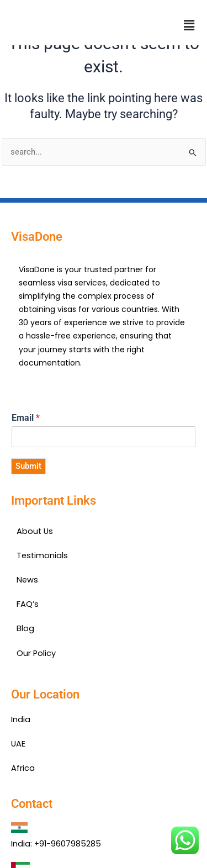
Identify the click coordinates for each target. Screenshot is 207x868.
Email (26, 418)
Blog (25, 628)
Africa (23, 768)
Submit (28, 466)
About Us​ (35, 531)
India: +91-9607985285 (56, 844)
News (27, 580)
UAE (18, 744)
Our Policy (36, 653)
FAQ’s (28, 604)
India (21, 719)
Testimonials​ (42, 555)
